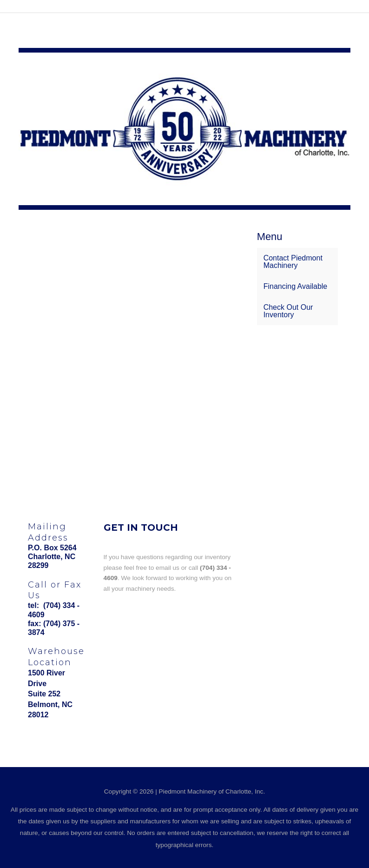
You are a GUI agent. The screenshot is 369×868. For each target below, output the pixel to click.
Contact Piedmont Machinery (293, 262)
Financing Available (296, 286)
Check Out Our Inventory (288, 311)
